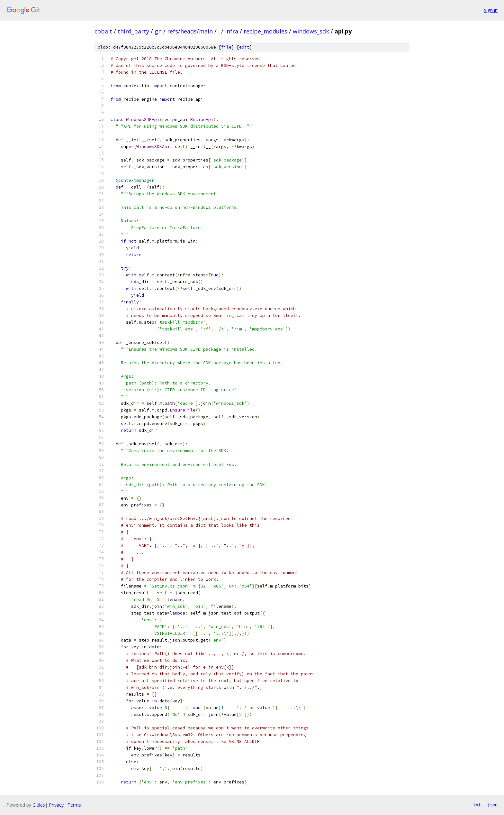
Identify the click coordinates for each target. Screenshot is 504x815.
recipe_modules (265, 31)
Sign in (491, 10)
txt (477, 805)
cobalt (103, 31)
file (226, 47)
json (492, 805)
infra (232, 31)
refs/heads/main (190, 31)
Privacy (56, 805)
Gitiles (39, 805)
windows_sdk (311, 31)
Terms (74, 805)
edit (244, 47)
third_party (133, 31)
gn (158, 31)
